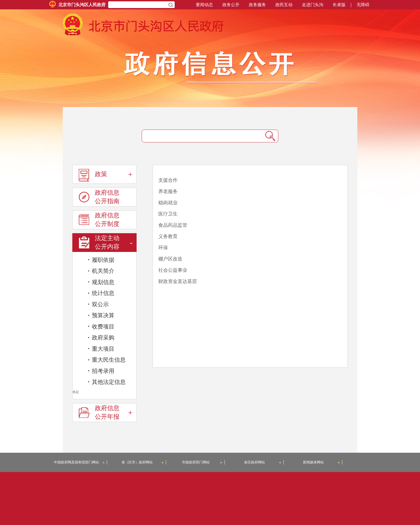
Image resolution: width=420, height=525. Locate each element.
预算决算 (101, 315)
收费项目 (101, 326)
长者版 (339, 5)
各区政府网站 (263, 462)
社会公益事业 (173, 270)
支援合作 (168, 180)
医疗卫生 (168, 214)
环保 (163, 248)
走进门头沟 (313, 5)
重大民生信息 (107, 360)
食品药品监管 (173, 225)
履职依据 (101, 260)
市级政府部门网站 (202, 462)
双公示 (98, 304)
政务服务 (257, 5)
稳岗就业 (168, 203)
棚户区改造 (170, 259)
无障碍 (363, 5)
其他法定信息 (107, 382)
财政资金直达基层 (178, 281)
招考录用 (101, 371)
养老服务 (168, 191)
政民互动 (284, 5)
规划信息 (101, 282)
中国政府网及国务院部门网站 (79, 462)
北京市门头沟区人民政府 (82, 5)
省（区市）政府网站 (142, 462)
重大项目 (101, 349)
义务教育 (168, 236)
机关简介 (101, 271)
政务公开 (231, 5)
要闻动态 (204, 5)
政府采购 (101, 338)
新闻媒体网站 (322, 462)
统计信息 (101, 293)
